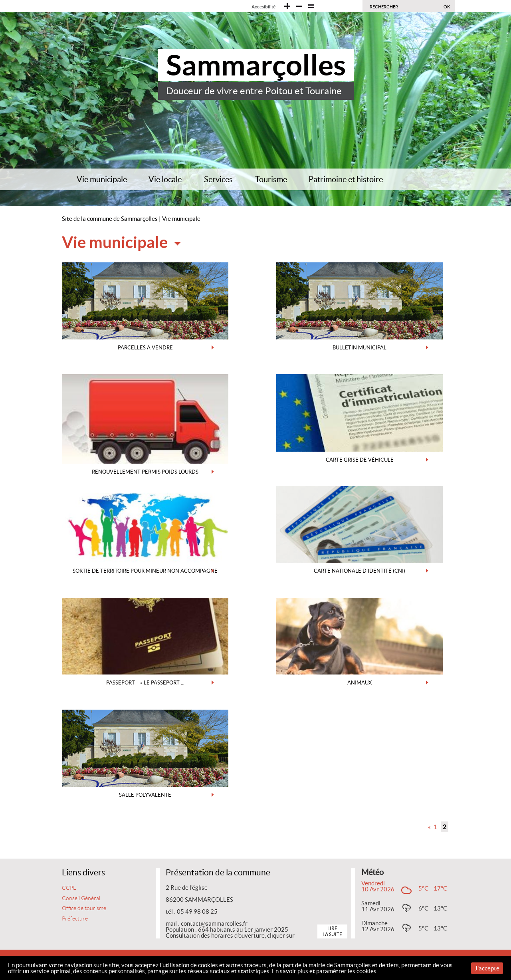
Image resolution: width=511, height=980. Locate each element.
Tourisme (271, 179)
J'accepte (487, 968)
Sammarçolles (256, 65)
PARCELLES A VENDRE (145, 348)
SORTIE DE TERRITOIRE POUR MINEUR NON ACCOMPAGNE (145, 571)
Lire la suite (332, 931)
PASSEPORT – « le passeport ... (145, 683)
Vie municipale (102, 179)
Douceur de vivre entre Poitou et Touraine (254, 91)
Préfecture (75, 919)
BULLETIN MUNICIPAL (359, 348)
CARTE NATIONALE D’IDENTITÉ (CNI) (359, 571)
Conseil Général (81, 898)
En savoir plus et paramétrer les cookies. (325, 971)
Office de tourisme (84, 908)
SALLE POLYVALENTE (145, 795)
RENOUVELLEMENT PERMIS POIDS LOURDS (145, 472)
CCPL (69, 888)
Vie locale (165, 179)
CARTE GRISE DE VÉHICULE (360, 460)
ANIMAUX (359, 683)
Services (218, 179)
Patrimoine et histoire (346, 179)
